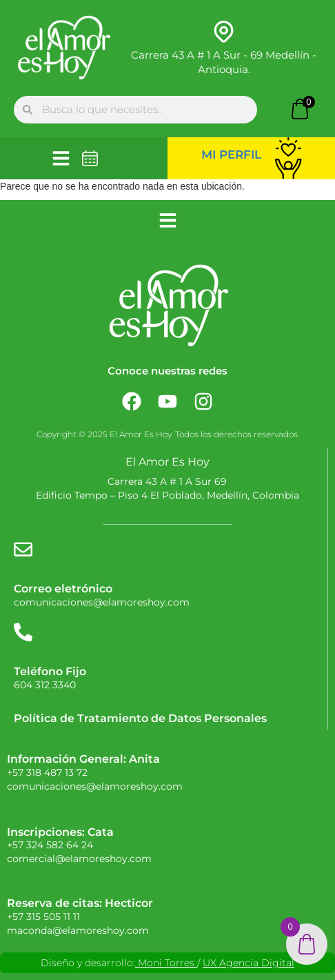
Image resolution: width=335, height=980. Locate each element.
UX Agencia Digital (248, 963)
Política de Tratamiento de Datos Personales (140, 718)
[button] (61, 158)
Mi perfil (231, 154)
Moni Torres (166, 963)
